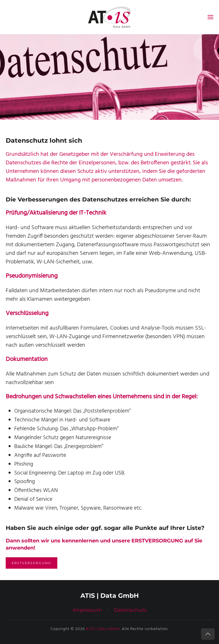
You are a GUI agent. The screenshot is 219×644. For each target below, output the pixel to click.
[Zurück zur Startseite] (109, 17)
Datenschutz (130, 610)
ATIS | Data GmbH (103, 629)
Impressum (87, 610)
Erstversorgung (32, 563)
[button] (210, 17)
